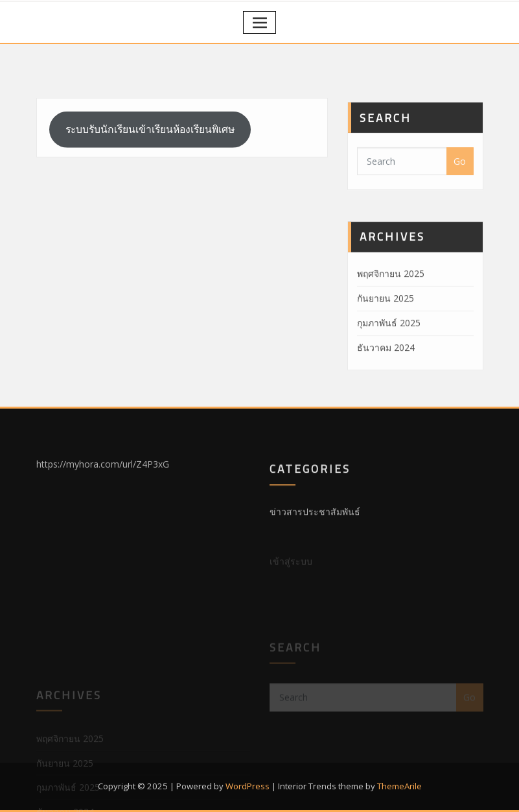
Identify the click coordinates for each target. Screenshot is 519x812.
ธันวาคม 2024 (386, 370)
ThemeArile (399, 786)
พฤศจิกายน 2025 (391, 297)
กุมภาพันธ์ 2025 (389, 346)
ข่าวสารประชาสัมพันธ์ (315, 521)
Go (460, 175)
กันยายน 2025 (386, 321)
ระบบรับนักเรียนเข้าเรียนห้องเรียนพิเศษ (150, 138)
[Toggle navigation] (259, 22)
